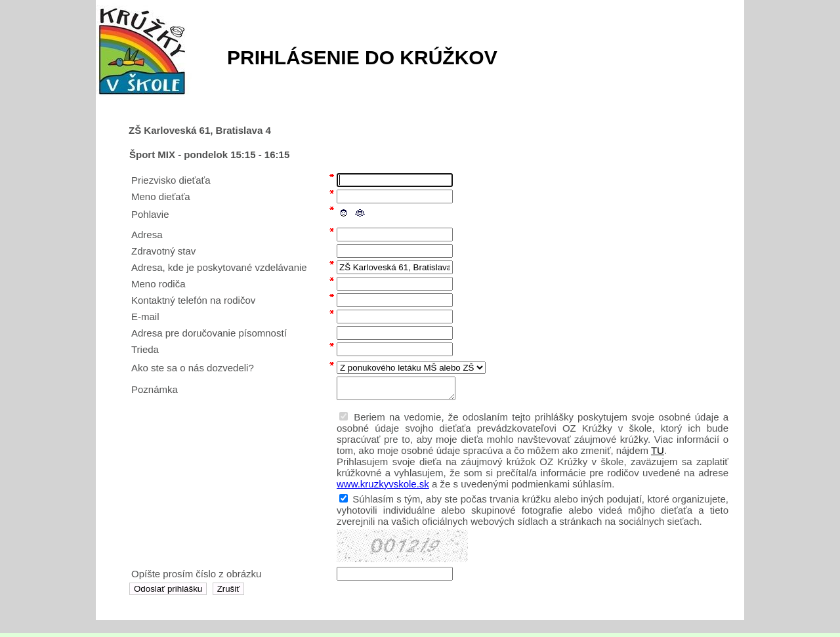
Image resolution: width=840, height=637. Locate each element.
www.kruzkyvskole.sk (383, 488)
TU (658, 454)
